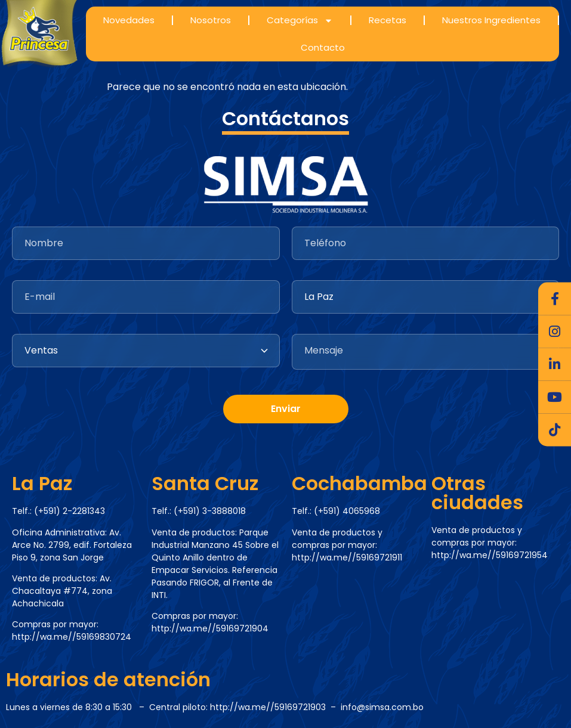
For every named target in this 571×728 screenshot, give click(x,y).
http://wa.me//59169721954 (490, 555)
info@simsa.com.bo (382, 707)
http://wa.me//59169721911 (347, 557)
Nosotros (211, 20)
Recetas (388, 20)
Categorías (300, 21)
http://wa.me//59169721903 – (275, 707)
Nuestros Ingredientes (491, 20)
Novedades (129, 20)
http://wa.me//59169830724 (72, 637)
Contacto (323, 47)
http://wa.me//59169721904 (210, 628)
